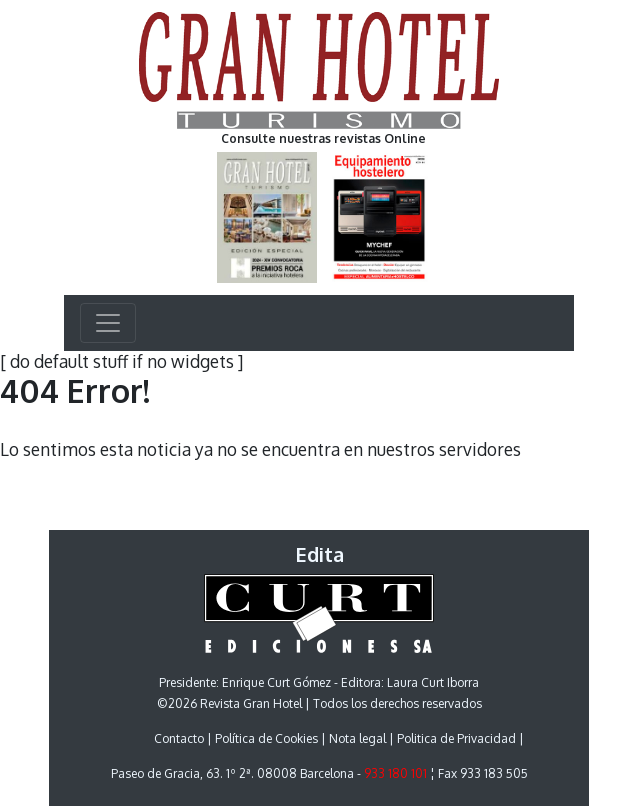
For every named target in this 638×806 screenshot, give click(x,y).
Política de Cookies (266, 738)
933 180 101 (395, 773)
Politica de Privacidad (456, 738)
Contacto (179, 738)
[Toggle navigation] (108, 323)
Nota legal (357, 738)
